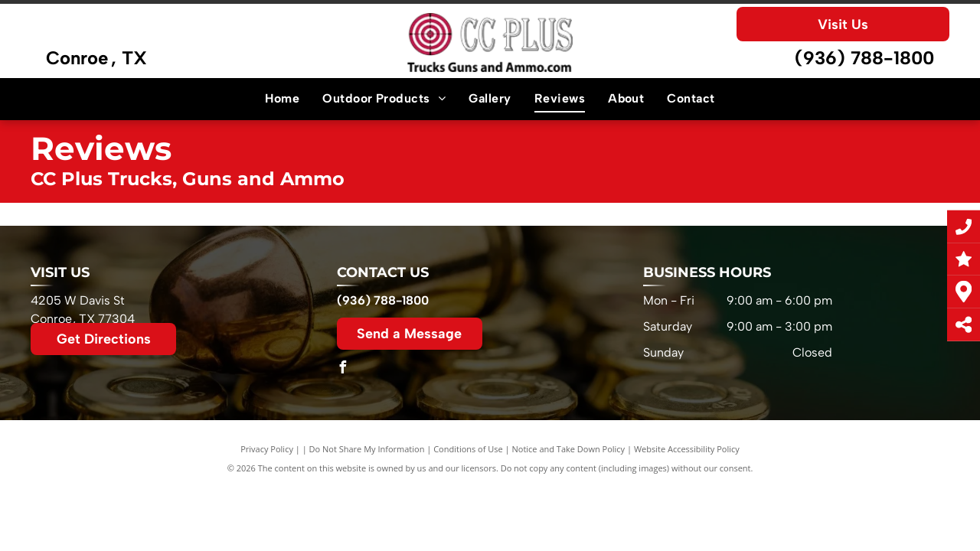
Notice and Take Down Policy (569, 449)
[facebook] (343, 369)
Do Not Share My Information (367, 449)
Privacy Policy (267, 449)
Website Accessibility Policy (687, 449)
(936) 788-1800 (864, 58)
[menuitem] (282, 99)
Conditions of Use (468, 449)
